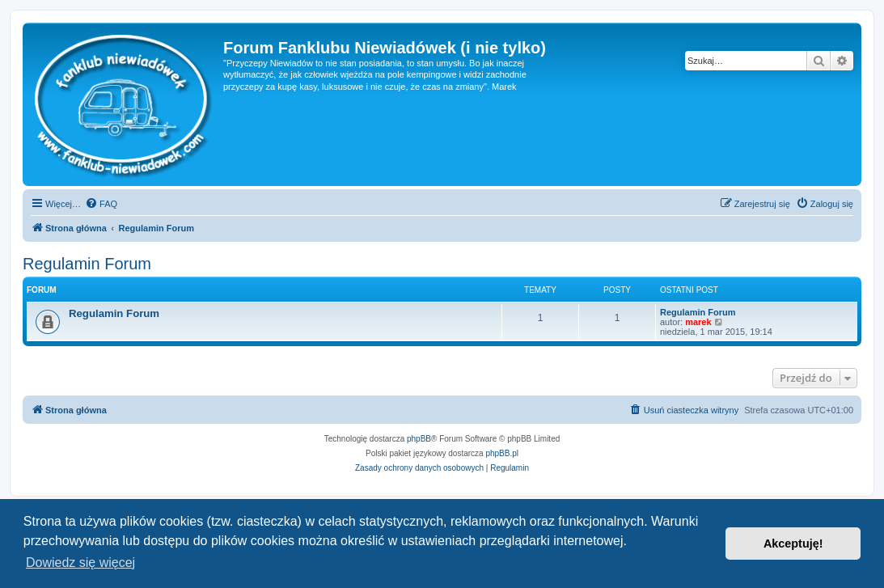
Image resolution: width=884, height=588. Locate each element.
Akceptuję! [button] (793, 544)
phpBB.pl (502, 453)
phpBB (419, 439)
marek (698, 322)
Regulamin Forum (87, 264)
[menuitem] (101, 204)
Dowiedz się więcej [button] (80, 563)
